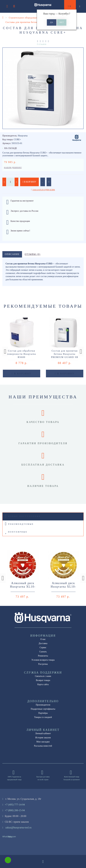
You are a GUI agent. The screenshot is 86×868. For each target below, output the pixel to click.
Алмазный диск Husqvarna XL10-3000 (23, 587)
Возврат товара (43, 680)
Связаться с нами (43, 676)
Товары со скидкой (43, 717)
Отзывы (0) (33, 254)
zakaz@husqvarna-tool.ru (18, 827)
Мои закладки (43, 742)
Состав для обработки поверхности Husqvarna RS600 (22, 354)
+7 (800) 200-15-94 (15, 810)
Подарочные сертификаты (43, 709)
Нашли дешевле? (13, 168)
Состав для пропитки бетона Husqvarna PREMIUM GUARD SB (65, 354)
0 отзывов (42, 44)
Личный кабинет (43, 733)
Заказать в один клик (44, 190)
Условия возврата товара (43, 660)
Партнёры (43, 713)
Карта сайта (43, 684)
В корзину (29, 182)
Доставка (43, 643)
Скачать (43, 652)
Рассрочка (43, 664)
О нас (43, 639)
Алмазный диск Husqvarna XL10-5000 (63, 587)
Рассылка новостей (43, 746)
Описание (12, 254)
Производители (43, 705)
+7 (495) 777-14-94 (15, 805)
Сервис (43, 647)
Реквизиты (43, 656)
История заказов (43, 738)
